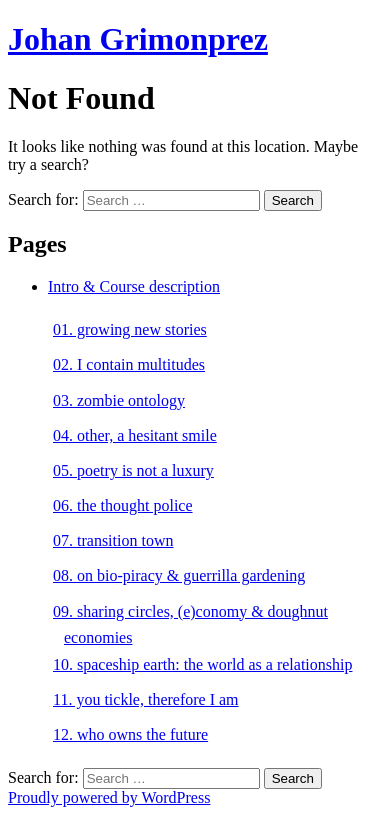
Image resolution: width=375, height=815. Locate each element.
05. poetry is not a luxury (133, 470)
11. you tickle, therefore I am (146, 699)
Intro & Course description (134, 286)
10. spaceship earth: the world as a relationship (202, 664)
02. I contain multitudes (129, 364)
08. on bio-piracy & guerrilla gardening (179, 575)
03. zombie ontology (119, 400)
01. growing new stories (130, 329)
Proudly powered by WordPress (109, 797)
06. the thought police (123, 505)
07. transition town (113, 540)
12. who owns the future (130, 734)
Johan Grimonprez (138, 39)
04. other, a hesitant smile (135, 435)
